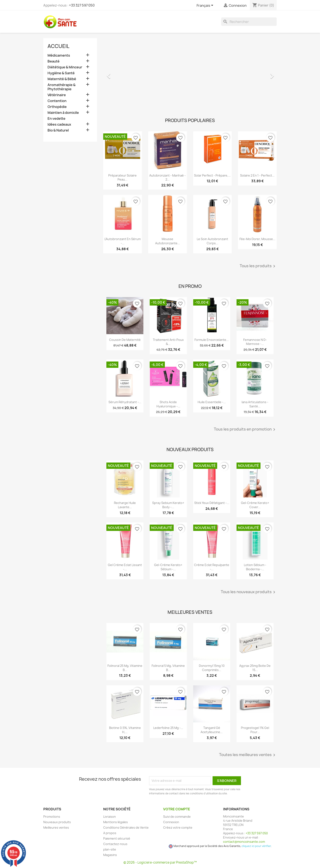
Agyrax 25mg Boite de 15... (255, 668)
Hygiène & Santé (61, 73)
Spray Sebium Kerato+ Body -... (168, 505)
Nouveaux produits (57, 822)
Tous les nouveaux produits (249, 592)
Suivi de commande (177, 817)
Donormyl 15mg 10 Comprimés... (212, 668)
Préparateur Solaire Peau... (122, 177)
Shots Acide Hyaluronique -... (168, 404)
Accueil (58, 46)
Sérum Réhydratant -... (125, 402)
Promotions (52, 817)
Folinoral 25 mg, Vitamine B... (125, 668)
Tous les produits (258, 266)
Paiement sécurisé (117, 838)
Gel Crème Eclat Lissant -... (125, 567)
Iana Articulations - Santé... (255, 404)
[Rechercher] (249, 22)
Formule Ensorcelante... (212, 340)
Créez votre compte (178, 827)
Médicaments (59, 55)
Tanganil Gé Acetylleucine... (212, 730)
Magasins (110, 855)
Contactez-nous (115, 844)
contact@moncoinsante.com (244, 842)
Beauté (54, 61)
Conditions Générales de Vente (126, 827)
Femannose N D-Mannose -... (255, 342)
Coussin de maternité (125, 340)
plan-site (110, 849)
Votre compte (177, 809)
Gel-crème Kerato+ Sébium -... (168, 567)
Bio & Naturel (58, 130)
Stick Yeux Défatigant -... (212, 503)
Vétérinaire (57, 95)
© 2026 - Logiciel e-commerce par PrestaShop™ (160, 862)
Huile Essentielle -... (212, 402)
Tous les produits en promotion (245, 429)
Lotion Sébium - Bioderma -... (255, 567)
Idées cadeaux (59, 124)
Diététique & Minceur (65, 67)
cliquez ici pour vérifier (256, 846)
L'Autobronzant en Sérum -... (123, 241)
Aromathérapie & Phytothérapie (61, 87)
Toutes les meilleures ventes (248, 755)
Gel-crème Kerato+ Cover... (255, 505)
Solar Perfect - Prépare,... (212, 175)
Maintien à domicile (63, 113)
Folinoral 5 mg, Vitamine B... (168, 668)
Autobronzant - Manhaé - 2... (167, 177)
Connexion (171, 822)
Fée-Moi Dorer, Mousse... (257, 239)
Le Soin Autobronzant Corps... (212, 241)
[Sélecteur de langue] (206, 6)
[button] (116, 74)
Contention (57, 101)
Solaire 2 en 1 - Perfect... (257, 175)
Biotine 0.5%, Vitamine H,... (125, 730)
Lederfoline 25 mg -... (168, 728)
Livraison (110, 817)
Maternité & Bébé (62, 79)
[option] (190, 74)
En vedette (56, 119)
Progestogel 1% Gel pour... (255, 730)
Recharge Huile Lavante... (125, 505)
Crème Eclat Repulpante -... (212, 567)
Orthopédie (57, 107)
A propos (110, 833)
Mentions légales (116, 822)
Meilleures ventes (56, 827)
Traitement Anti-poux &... (168, 342)
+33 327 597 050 (82, 5)
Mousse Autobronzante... (168, 241)
